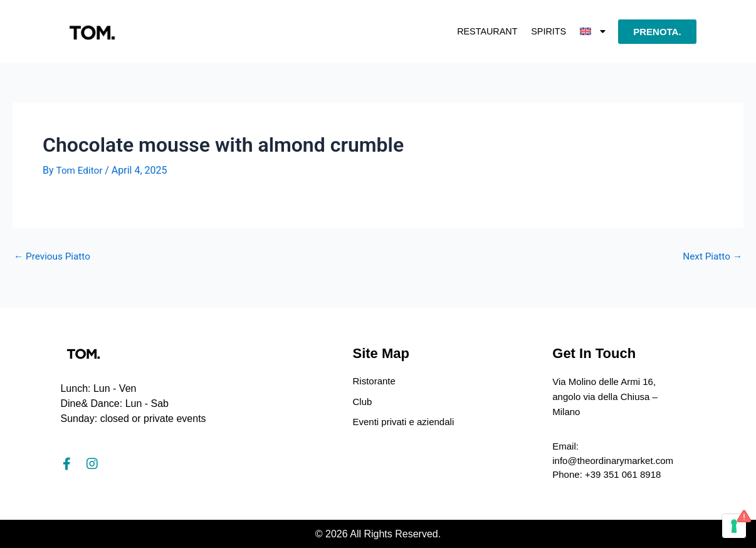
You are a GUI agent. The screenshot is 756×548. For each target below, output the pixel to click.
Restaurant (469, 31)
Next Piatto (711, 256)
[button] (592, 31)
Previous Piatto (54, 256)
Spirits (540, 31)
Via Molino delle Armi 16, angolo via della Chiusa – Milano (608, 394)
